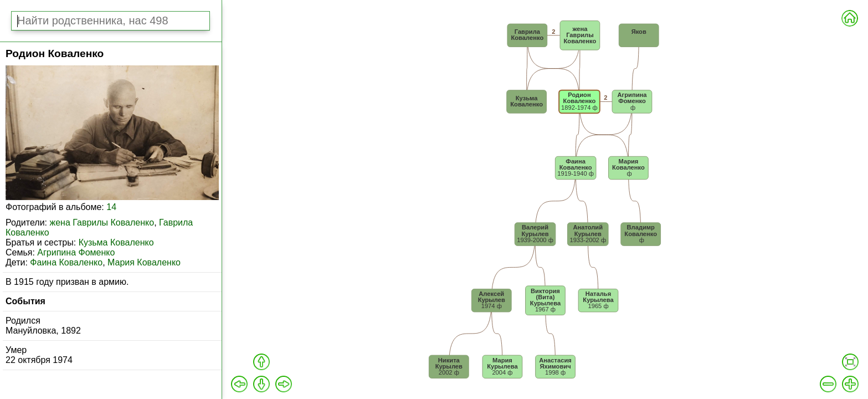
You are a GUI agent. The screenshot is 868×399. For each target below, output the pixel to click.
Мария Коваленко (144, 262)
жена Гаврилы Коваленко (102, 222)
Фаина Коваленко (66, 262)
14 (111, 207)
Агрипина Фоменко (76, 252)
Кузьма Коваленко (116, 242)
